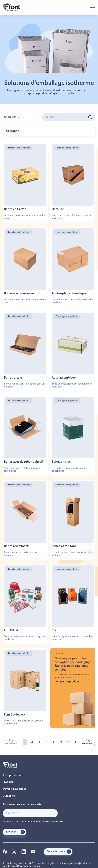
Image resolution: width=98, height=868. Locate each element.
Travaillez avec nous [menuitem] (14, 789)
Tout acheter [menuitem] (9, 117)
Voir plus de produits (67, 682)
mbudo (37, 866)
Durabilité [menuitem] (9, 796)
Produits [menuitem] (8, 782)
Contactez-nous (56, 852)
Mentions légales (46, 863)
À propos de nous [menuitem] (13, 775)
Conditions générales (68, 863)
